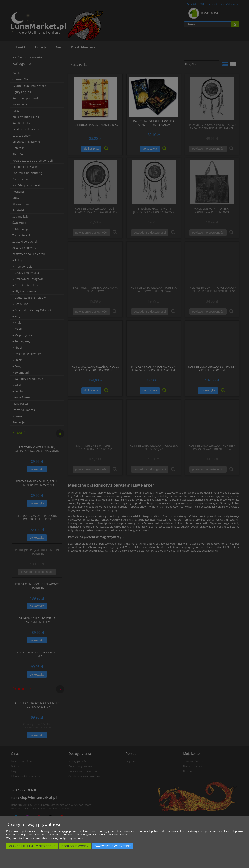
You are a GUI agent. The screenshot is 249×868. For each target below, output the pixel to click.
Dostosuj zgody (75, 846)
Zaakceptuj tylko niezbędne (32, 846)
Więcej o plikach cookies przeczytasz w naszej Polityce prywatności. (45, 838)
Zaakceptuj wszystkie (112, 846)
